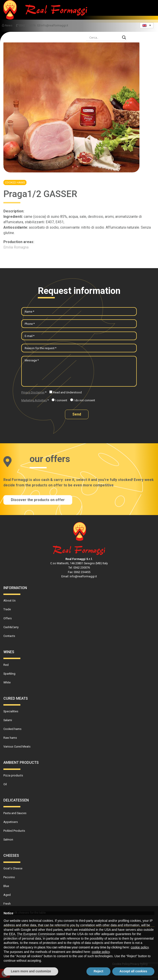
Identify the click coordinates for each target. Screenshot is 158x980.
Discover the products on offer (38, 500)
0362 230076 (26, 25)
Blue (6, 886)
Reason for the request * (41, 348)
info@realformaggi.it (53, 25)
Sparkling (9, 674)
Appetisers (11, 822)
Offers (8, 618)
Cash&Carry (11, 627)
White (7, 682)
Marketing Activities (34, 400)
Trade (7, 609)
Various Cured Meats (17, 747)
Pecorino (9, 877)
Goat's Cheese (13, 868)
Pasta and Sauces (15, 813)
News (7, 25)
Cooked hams (15, 182)
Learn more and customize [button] (31, 971)
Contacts (9, 636)
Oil (5, 784)
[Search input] (105, 37)
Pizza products (13, 775)
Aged (7, 895)
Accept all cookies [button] (133, 971)
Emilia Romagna (16, 247)
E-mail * (30, 336)
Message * (32, 360)
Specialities (11, 711)
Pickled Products (14, 831)
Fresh (7, 904)
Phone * (30, 324)
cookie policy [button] (140, 947)
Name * (29, 312)
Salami (8, 720)
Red (6, 665)
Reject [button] (98, 971)
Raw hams (10, 738)
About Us (10, 600)
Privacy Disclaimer (33, 392)
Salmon (8, 840)
